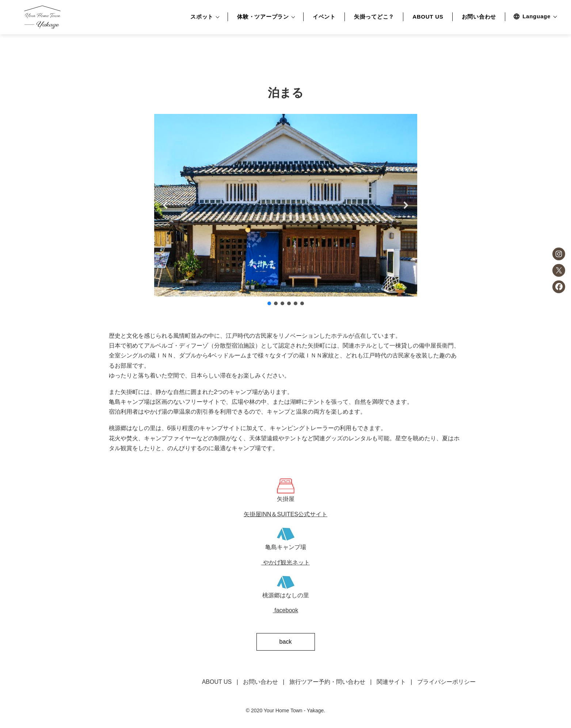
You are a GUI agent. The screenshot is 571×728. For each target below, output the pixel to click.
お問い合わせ (479, 17)
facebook (285, 610)
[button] (165, 205)
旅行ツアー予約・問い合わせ (327, 682)
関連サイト (391, 682)
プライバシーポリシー (446, 682)
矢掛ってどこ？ (374, 17)
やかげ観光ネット (285, 562)
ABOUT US (428, 17)
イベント (324, 17)
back (286, 642)
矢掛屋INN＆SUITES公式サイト (285, 514)
